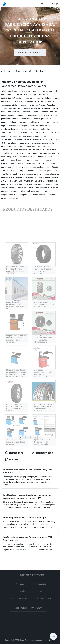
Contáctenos (46, 598)
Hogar (7, 71)
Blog (43, 591)
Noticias (24, 591)
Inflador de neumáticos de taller (29, 71)
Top (53, 636)
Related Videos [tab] (43, 453)
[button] (42, 4)
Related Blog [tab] (14, 453)
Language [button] (54, 4)
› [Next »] (40, 437)
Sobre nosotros (21, 598)
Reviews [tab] (12, 460)
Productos (42, 584)
